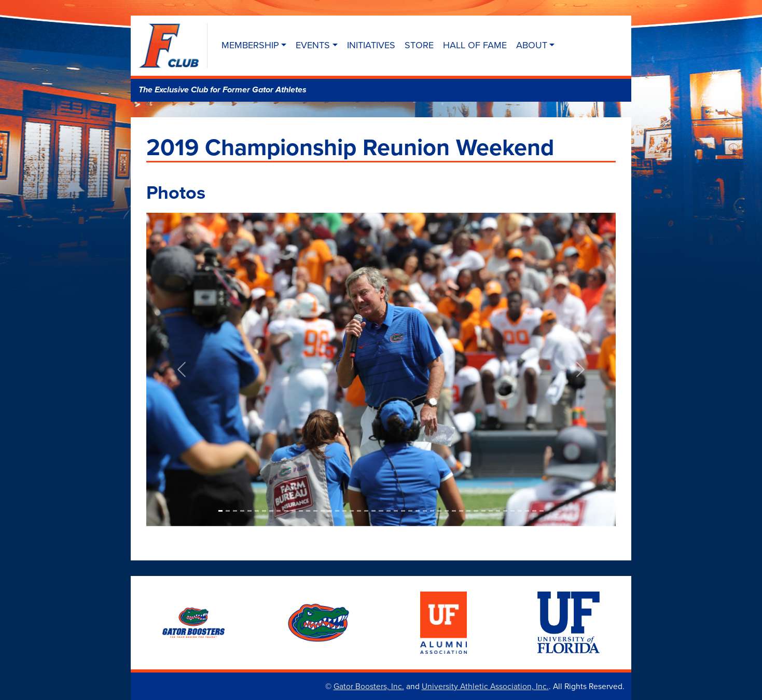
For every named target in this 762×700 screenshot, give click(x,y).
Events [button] (313, 45)
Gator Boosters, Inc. (369, 686)
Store (419, 45)
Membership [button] (250, 45)
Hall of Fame (475, 45)
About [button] (532, 45)
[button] (182, 369)
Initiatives (371, 45)
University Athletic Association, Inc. (485, 686)
